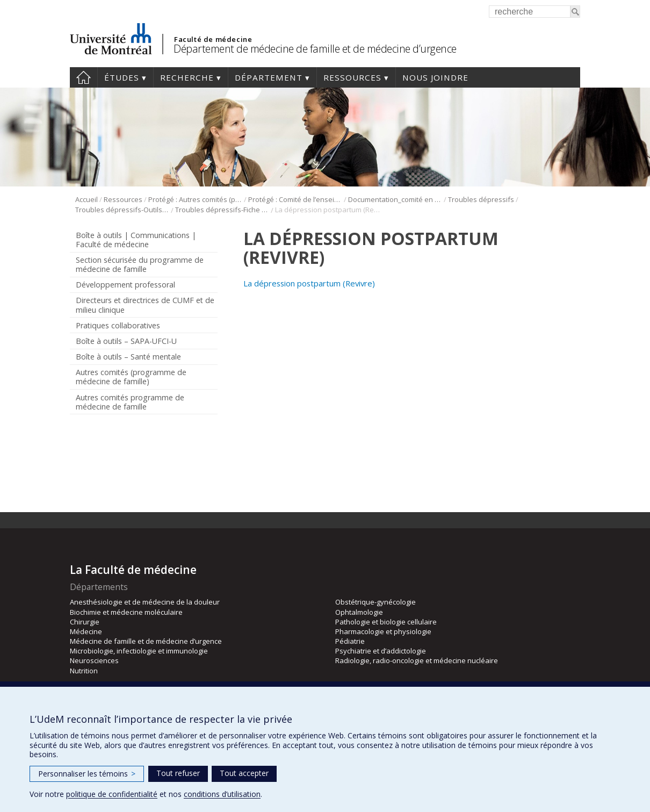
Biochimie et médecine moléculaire (126, 612)
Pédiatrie (350, 641)
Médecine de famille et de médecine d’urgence (146, 641)
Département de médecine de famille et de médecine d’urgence (315, 49)
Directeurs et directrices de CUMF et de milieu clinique (145, 305)
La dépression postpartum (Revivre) (309, 283)
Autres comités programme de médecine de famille (130, 402)
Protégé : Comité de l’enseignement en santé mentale (295, 199)
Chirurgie (85, 622)
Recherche (187, 77)
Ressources (352, 77)
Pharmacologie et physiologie (383, 631)
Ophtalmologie (359, 612)
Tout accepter (244, 773)
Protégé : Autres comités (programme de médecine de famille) (195, 199)
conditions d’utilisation (222, 794)
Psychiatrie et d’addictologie (381, 651)
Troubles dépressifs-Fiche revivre (222, 210)
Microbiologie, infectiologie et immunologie (139, 651)
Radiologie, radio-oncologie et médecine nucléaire (417, 660)
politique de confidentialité (112, 794)
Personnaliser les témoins (87, 774)
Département (269, 77)
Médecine (86, 631)
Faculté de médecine (213, 39)
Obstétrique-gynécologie (375, 602)
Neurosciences (94, 660)
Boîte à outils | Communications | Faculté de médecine (136, 240)
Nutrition (84, 671)
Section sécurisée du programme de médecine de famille (140, 264)
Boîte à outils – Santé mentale (128, 357)
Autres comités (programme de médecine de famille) (131, 377)
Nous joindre (435, 77)
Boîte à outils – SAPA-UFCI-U (126, 341)
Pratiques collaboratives (118, 325)
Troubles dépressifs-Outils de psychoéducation (122, 210)
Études (122, 77)
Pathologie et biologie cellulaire (386, 622)
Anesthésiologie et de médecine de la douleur (145, 602)
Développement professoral (125, 285)
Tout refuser (178, 773)
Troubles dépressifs (481, 199)
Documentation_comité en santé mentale (395, 199)
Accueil (84, 77)
